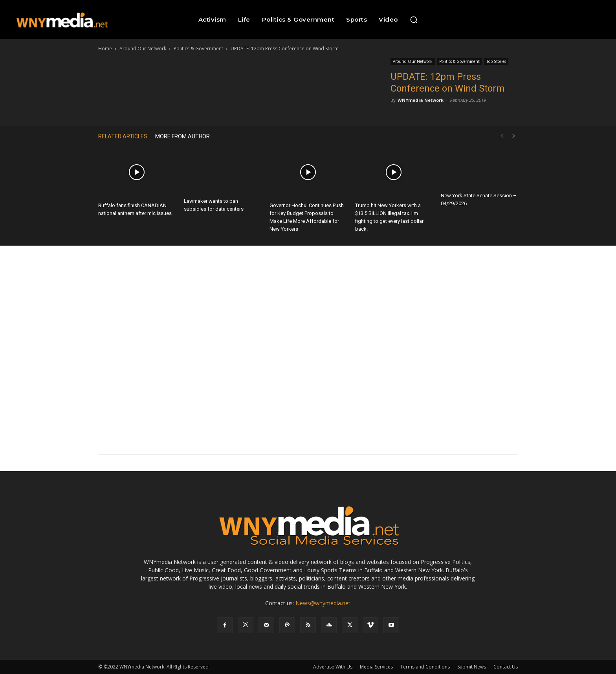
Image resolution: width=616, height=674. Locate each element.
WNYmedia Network (421, 100)
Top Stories (496, 61)
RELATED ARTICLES (123, 136)
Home (105, 49)
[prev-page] (502, 136)
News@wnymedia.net (323, 603)
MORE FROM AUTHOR (182, 136)
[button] (414, 20)
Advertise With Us (333, 667)
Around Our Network (143, 49)
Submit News (472, 667)
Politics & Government (198, 49)
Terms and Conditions (425, 667)
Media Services (376, 667)
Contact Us (506, 667)
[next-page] (514, 136)
